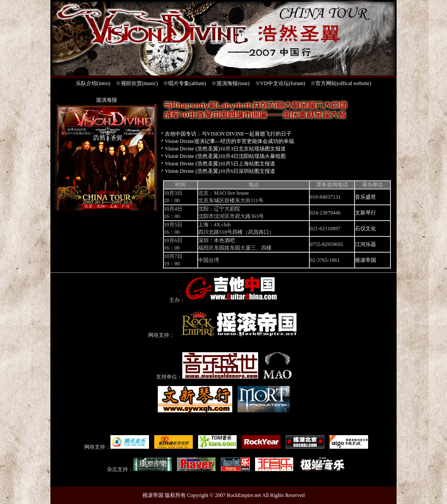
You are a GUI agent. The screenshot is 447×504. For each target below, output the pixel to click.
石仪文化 (365, 229)
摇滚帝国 (365, 260)
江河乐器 (365, 244)
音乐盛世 (365, 197)
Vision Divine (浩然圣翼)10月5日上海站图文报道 (220, 164)
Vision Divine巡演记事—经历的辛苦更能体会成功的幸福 (229, 141)
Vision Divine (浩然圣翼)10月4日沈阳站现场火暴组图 (225, 156)
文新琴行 (365, 213)
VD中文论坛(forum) (283, 83)
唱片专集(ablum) (187, 83)
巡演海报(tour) (233, 83)
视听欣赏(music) (140, 83)
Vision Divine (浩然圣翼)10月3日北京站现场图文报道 (225, 149)
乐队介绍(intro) (93, 83)
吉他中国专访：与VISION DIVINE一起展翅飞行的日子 (228, 134)
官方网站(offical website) (343, 83)
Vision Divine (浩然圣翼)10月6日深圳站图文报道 (220, 171)
